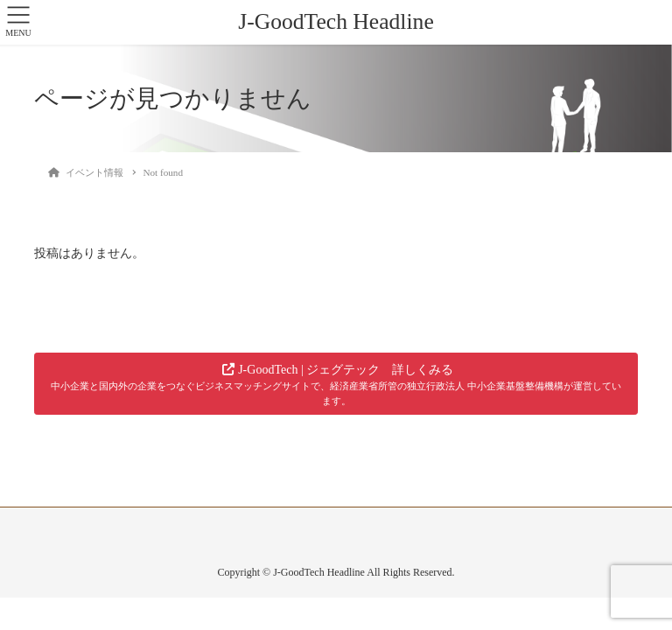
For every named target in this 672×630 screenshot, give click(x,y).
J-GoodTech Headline (336, 21)
